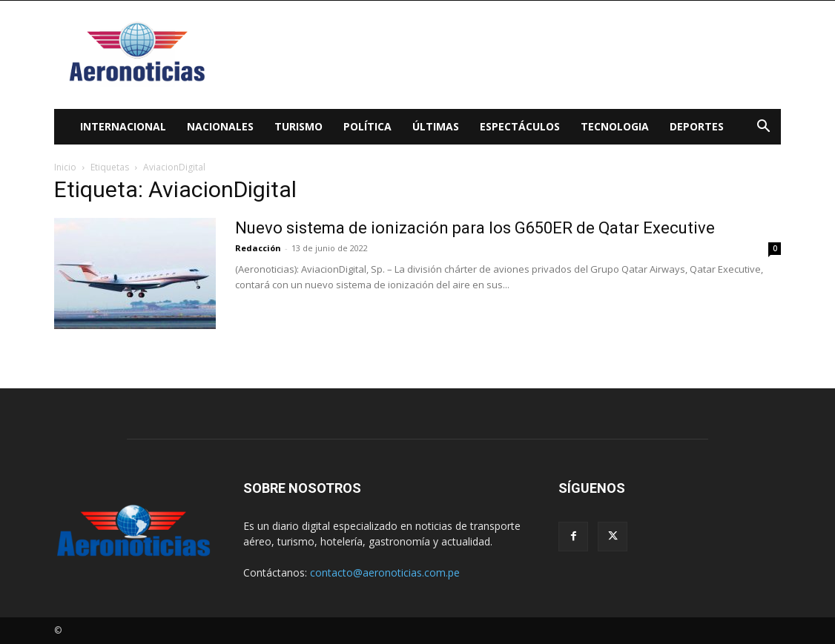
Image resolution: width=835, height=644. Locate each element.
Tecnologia (615, 126)
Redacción (258, 248)
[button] (763, 128)
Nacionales (220, 126)
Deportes (697, 126)
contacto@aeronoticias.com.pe (385, 572)
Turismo (298, 126)
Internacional (123, 126)
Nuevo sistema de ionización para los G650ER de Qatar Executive (475, 228)
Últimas (436, 126)
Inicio (65, 167)
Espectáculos (520, 126)
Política (367, 126)
